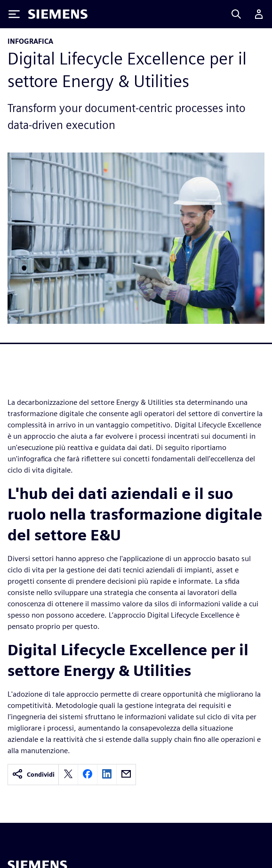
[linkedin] (107, 775)
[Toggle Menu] (14, 14)
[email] (126, 775)
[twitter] (68, 775)
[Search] (236, 14)
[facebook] (88, 775)
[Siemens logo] (58, 14)
